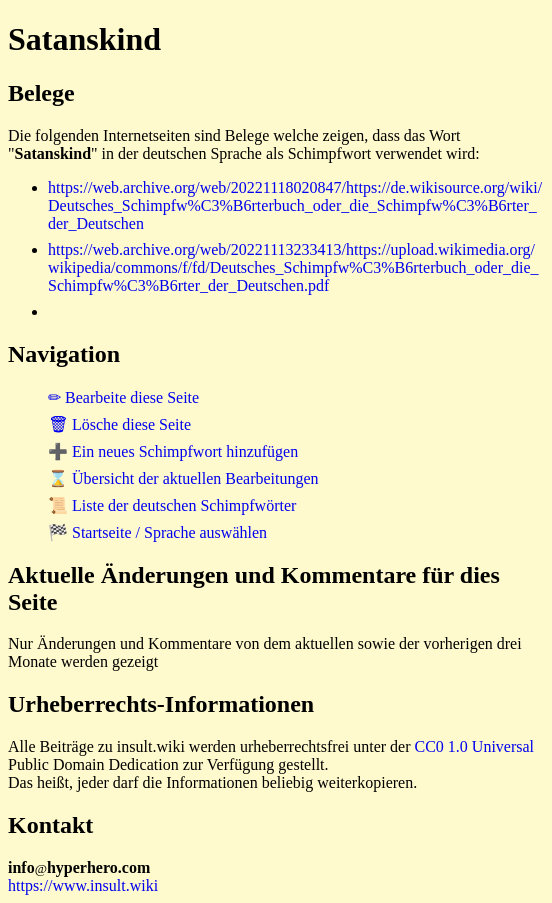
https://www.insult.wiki (83, 885)
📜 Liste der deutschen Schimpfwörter (172, 505)
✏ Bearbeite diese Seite (123, 397)
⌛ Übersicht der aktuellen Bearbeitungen (183, 478)
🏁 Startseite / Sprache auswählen (157, 532)
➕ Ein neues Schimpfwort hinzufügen (173, 451)
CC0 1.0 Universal (475, 746)
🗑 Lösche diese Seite (119, 424)
